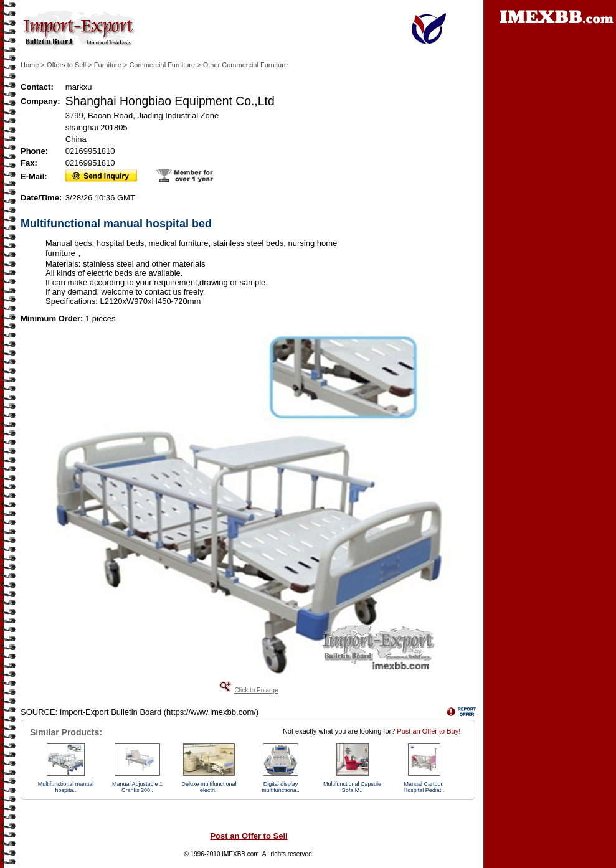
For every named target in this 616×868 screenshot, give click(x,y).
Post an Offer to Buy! (429, 731)
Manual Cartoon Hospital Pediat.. (424, 787)
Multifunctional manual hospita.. (66, 787)
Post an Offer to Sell (249, 836)
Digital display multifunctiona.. (281, 787)
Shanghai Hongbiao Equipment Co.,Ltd (170, 101)
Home (30, 65)
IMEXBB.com (240, 854)
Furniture (108, 65)
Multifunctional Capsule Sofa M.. (352, 787)
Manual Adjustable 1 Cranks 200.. (137, 787)
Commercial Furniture (162, 65)
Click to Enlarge (256, 690)
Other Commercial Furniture (245, 65)
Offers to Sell (66, 65)
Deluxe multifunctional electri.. (209, 787)
